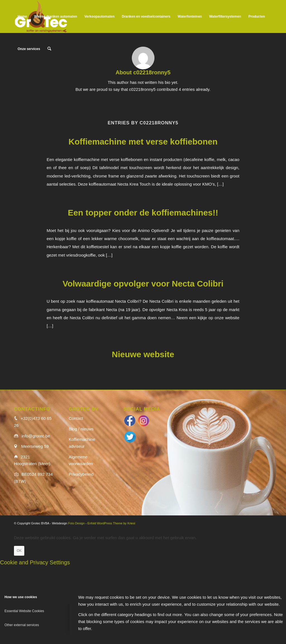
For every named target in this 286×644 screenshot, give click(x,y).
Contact (76, 418)
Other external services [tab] (22, 625)
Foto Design (76, 523)
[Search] (49, 49)
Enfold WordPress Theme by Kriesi (111, 523)
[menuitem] (22, 16)
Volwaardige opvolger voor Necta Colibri (143, 284)
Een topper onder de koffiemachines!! (143, 213)
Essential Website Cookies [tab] (24, 611)
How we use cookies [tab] (21, 597)
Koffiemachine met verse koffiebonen (143, 142)
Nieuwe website (143, 354)
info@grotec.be (36, 436)
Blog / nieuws (81, 429)
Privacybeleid (81, 474)
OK (19, 551)
